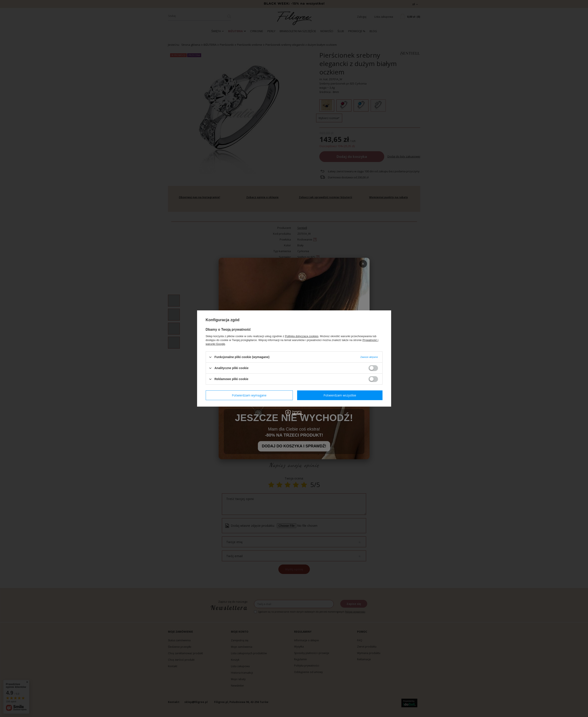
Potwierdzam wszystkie (340, 395)
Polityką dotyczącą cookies (302, 336)
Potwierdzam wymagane (249, 395)
